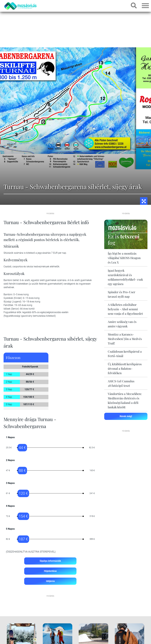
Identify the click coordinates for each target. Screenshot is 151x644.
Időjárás (50, 581)
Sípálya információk (50, 561)
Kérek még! (126, 416)
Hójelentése (50, 571)
